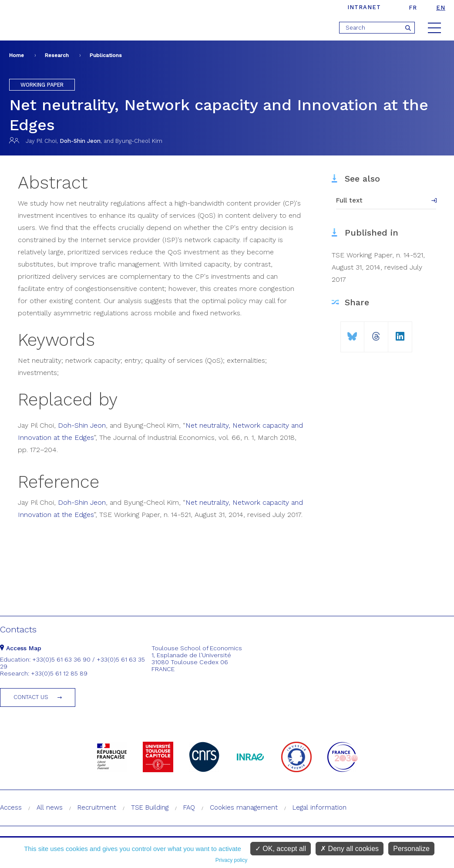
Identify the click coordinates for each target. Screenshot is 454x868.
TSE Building (150, 807)
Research (57, 55)
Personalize (411, 849)
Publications (106, 55)
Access (11, 807)
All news (50, 807)
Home (17, 55)
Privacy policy (231, 860)
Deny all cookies (350, 849)
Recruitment (97, 807)
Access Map (21, 648)
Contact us (31, 697)
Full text (349, 200)
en (441, 8)
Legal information (319, 807)
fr (413, 8)
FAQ (189, 807)
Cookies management (244, 807)
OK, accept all (281, 849)
